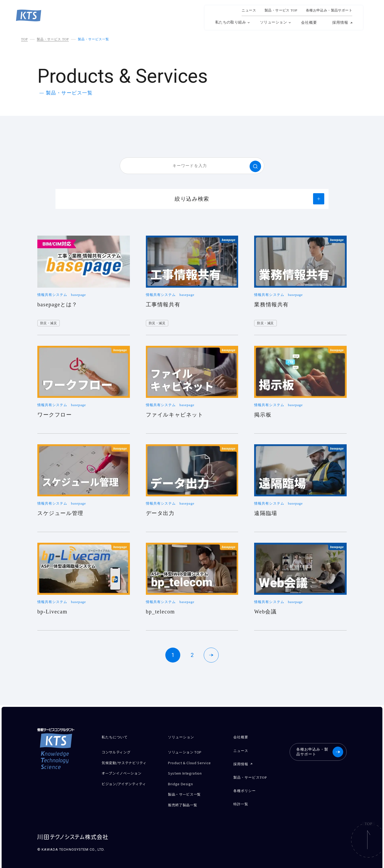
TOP (24, 39)
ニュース (249, 10)
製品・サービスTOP (250, 774)
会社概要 (309, 23)
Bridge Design (182, 780)
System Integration (188, 770)
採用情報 (340, 23)
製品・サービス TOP (53, 39)
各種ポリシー (244, 786)
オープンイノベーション (124, 770)
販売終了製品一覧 (185, 798)
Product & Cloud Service (193, 761)
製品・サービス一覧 (93, 39)
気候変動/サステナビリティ (127, 761)
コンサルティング (118, 752)
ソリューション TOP (187, 752)
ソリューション (273, 22)
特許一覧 (241, 798)
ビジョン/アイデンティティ (127, 780)
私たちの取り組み (231, 22)
